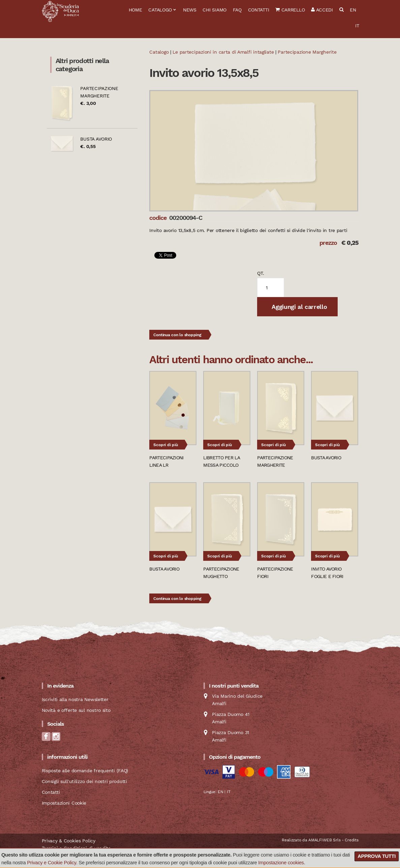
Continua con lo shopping (177, 335)
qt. (260, 273)
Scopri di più (165, 445)
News (190, 10)
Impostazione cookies (281, 863)
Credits (351, 840)
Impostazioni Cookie (64, 803)
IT (357, 26)
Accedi (322, 10)
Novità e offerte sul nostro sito (76, 710)
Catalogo (160, 10)
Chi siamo (214, 10)
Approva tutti (377, 856)
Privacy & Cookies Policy (69, 841)
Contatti (259, 10)
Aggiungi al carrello (299, 307)
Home (135, 10)
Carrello (290, 10)
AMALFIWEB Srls (324, 840)
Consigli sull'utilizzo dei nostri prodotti (84, 781)
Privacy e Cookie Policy (52, 863)
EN (353, 10)
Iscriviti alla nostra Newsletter (75, 699)
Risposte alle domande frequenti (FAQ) (85, 771)
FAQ (237, 10)
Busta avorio (96, 139)
